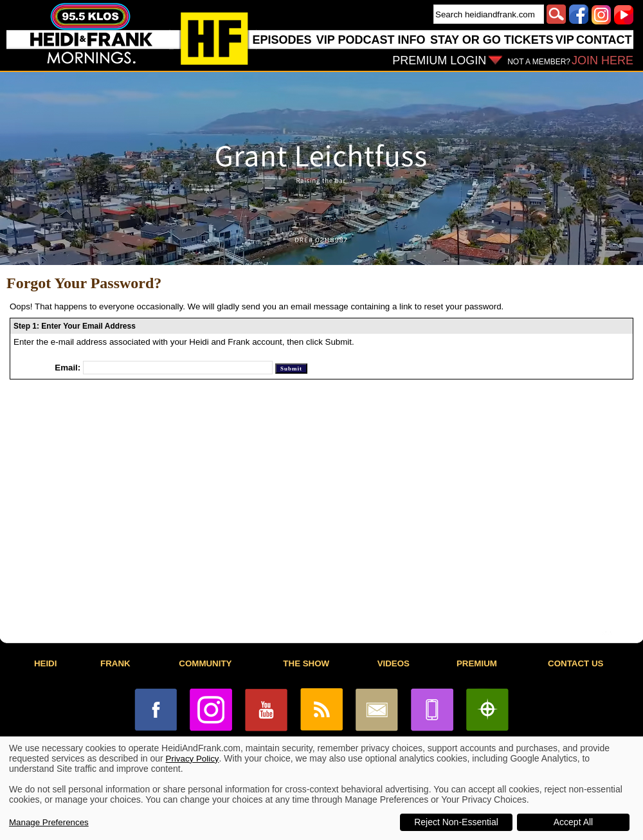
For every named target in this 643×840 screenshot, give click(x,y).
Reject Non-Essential (456, 822)
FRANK (115, 663)
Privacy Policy (193, 759)
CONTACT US (575, 663)
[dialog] (321, 788)
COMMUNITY (205, 663)
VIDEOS (394, 663)
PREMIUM (477, 663)
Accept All (573, 822)
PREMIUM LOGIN (439, 60)
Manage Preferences (49, 822)
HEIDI (46, 663)
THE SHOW (306, 663)
